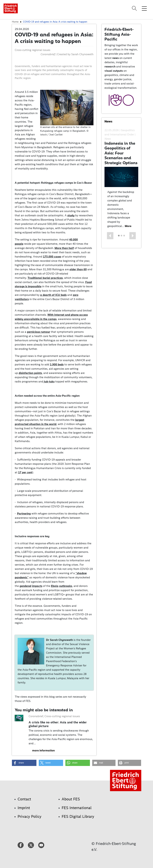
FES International (77, 808)
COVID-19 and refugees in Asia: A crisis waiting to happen (55, 22)
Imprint (24, 808)
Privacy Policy (29, 816)
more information (43, 750)
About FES (71, 799)
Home (15, 22)
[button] (110, 236)
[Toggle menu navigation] (144, 8)
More (128, 226)
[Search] (135, 8)
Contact (24, 799)
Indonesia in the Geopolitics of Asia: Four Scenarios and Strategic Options (121, 153)
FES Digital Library (78, 816)
